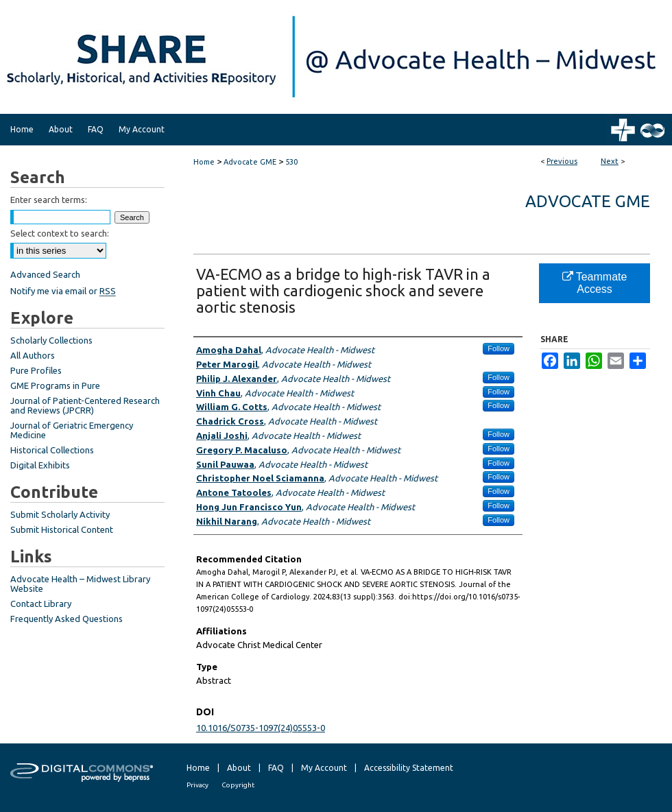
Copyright (238, 785)
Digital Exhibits (40, 465)
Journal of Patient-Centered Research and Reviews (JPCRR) (85, 405)
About (239, 768)
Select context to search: (60, 233)
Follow (499, 348)
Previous (562, 161)
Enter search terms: (49, 200)
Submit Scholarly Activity (60, 514)
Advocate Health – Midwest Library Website (80, 584)
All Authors (33, 355)
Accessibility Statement (409, 768)
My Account (324, 768)
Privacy (197, 785)
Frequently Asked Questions (67, 619)
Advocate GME (250, 162)
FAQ (276, 768)
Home (204, 162)
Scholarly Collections (51, 340)
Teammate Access (595, 283)
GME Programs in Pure (55, 385)
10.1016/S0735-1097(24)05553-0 (261, 728)
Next (610, 161)
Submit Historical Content (62, 529)
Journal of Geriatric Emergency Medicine (72, 430)
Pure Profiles (36, 370)
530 (291, 162)
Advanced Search (45, 274)
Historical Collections (52, 450)
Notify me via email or (63, 291)
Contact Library (41, 604)
